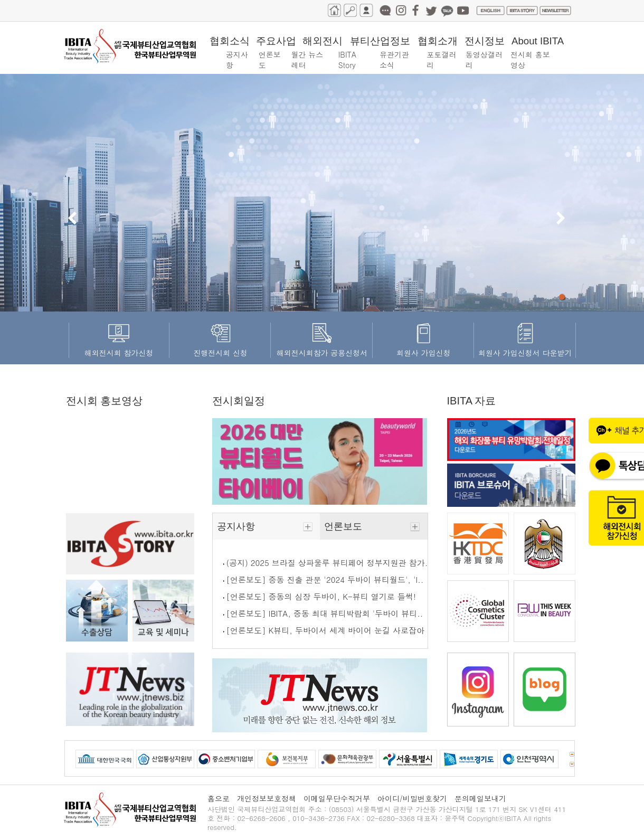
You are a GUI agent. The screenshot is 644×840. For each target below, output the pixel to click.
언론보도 (373, 526)
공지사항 (266, 526)
